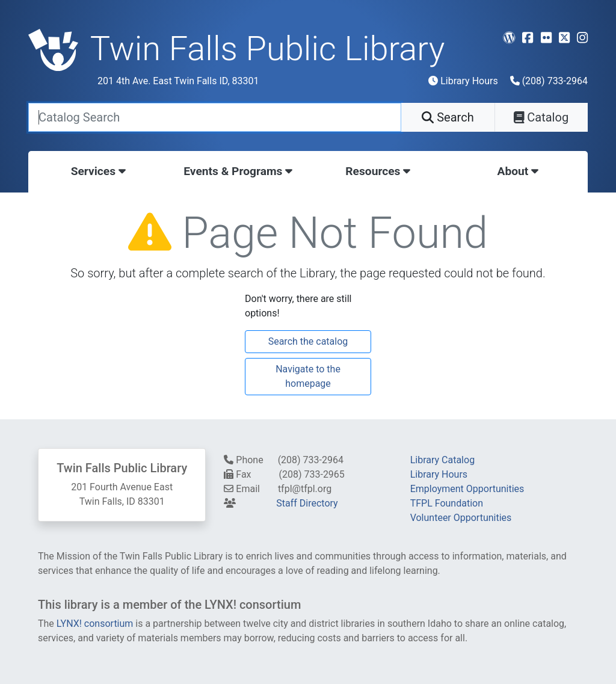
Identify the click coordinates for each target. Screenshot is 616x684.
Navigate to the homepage (308, 376)
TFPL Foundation (447, 503)
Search (448, 117)
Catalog (541, 117)
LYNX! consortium (95, 624)
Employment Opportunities (467, 489)
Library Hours (463, 81)
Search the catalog (308, 341)
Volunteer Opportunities (461, 518)
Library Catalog (442, 460)
